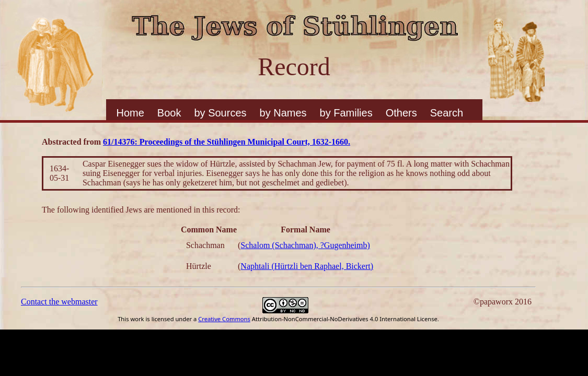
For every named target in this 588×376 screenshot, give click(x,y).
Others (401, 113)
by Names (283, 113)
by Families (346, 113)
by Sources (220, 113)
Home (130, 113)
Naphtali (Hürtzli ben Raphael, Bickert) (307, 266)
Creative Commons (224, 319)
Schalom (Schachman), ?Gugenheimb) (305, 245)
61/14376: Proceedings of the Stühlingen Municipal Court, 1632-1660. (227, 142)
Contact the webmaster (59, 302)
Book (169, 113)
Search (447, 113)
